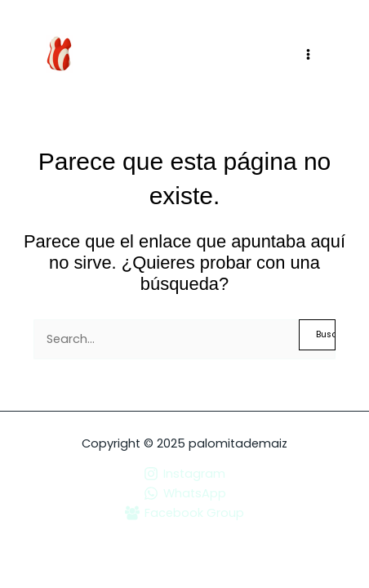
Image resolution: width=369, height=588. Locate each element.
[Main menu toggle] (308, 54)
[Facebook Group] (184, 513)
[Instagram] (184, 474)
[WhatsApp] (184, 493)
